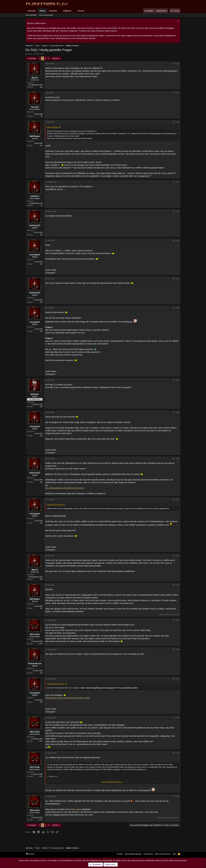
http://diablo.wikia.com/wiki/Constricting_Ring (68, 698)
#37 (178, 679)
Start (174, 854)
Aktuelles (53, 11)
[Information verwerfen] (178, 21)
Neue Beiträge (31, 15)
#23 (178, 122)
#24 (178, 182)
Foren (42, 11)
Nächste (55, 58)
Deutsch (30, 854)
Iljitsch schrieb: (53, 127)
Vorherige (32, 58)
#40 (178, 796)
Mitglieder (67, 11)
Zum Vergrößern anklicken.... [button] (112, 782)
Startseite (32, 11)
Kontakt (120, 854)
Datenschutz (148, 854)
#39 (178, 753)
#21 (178, 64)
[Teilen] (174, 64)
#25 (178, 211)
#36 (178, 650)
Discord (81, 11)
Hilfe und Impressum (163, 854)
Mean (30, 54)
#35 (178, 620)
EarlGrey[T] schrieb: (55, 505)
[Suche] (175, 11)
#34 (178, 585)
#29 (178, 380)
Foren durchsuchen (46, 15)
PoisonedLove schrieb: (56, 684)
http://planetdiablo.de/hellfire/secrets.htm (65, 488)
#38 (178, 718)
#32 (178, 500)
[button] (59, 11)
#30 (178, 412)
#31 (178, 459)
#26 (178, 241)
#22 (178, 93)
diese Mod (76, 809)
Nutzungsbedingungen (133, 854)
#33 (178, 556)
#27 (178, 279)
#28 (178, 308)
